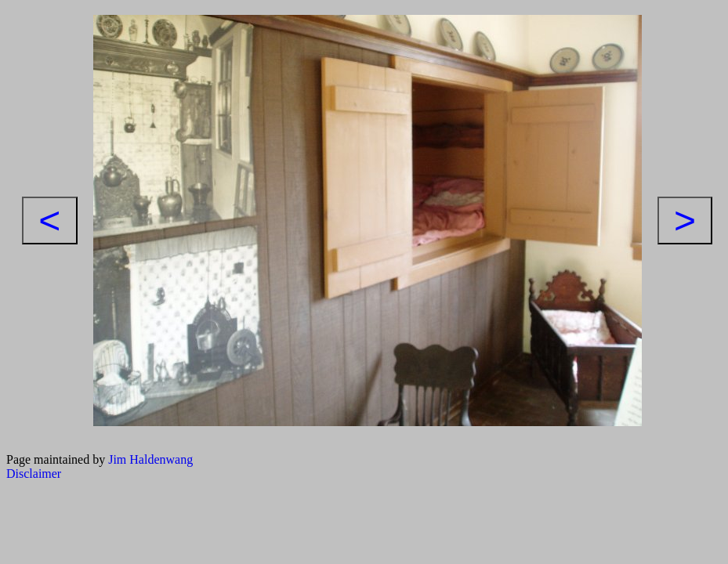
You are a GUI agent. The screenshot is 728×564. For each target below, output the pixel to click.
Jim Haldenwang (150, 459)
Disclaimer (34, 474)
